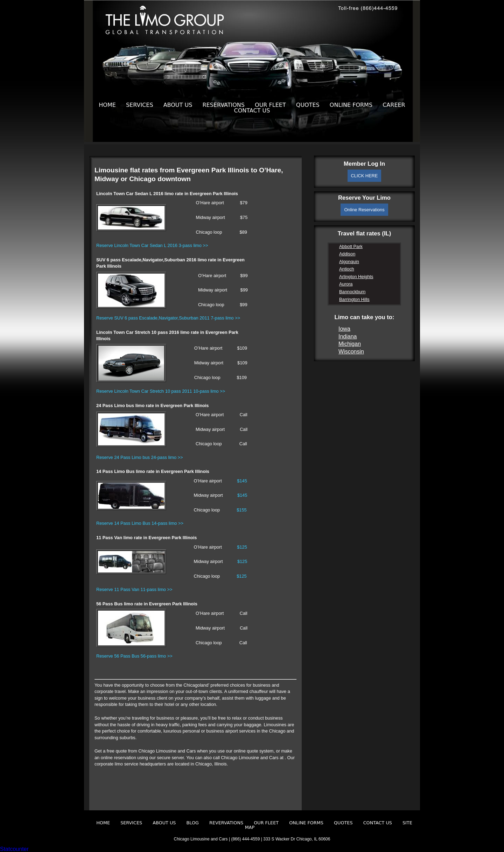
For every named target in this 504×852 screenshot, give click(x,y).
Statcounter (14, 849)
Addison (347, 254)
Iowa (344, 329)
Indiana (348, 336)
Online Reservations (364, 210)
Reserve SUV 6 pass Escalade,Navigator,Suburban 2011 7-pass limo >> (168, 318)
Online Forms (351, 105)
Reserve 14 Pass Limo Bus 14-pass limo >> (140, 523)
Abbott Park (351, 246)
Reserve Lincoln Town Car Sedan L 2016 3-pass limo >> (152, 245)
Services (140, 105)
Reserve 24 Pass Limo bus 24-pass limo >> (140, 457)
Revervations (226, 823)
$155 (241, 510)
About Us (178, 105)
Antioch (347, 269)
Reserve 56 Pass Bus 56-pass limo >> (134, 656)
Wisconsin (351, 352)
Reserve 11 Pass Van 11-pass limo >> (134, 589)
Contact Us (252, 111)
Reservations (223, 105)
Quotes (308, 105)
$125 (242, 547)
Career (394, 105)
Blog (193, 823)
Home (107, 105)
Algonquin (349, 262)
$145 (242, 481)
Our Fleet (270, 105)
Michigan (350, 344)
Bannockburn (352, 292)
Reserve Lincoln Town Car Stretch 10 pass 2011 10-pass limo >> (161, 391)
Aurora (346, 284)
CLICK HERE (365, 176)
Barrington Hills (354, 299)
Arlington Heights (356, 277)
